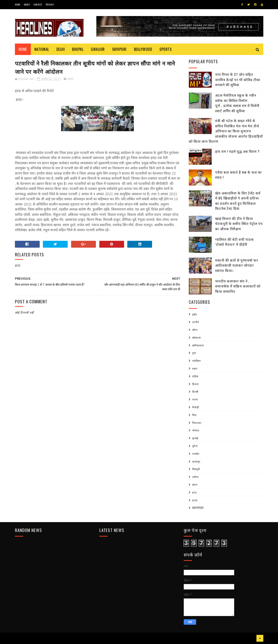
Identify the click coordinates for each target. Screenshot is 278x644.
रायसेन (196, 454)
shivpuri (198, 508)
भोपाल (196, 430)
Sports (165, 49)
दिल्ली (195, 392)
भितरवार (197, 423)
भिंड (194, 415)
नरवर (195, 399)
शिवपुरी (196, 469)
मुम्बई (195, 438)
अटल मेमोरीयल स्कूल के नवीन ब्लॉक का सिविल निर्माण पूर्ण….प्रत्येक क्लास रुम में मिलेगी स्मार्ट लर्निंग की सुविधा (237, 103)
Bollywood (143, 49)
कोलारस (196, 337)
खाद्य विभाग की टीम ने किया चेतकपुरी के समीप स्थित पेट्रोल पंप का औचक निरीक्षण (239, 223)
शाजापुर (196, 461)
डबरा (195, 368)
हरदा (71, 79)
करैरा (195, 330)
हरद (195, 492)
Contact (38, 4)
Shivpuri (119, 49)
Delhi (61, 49)
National (42, 49)
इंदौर (195, 314)
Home (18, 4)
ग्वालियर (197, 361)
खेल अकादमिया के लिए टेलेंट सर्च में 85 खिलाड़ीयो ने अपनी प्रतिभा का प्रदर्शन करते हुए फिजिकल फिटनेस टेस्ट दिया (238, 201)
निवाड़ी (196, 407)
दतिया (195, 376)
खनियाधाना (198, 345)
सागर (195, 485)
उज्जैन (196, 322)
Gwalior (98, 49)
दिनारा (196, 384)
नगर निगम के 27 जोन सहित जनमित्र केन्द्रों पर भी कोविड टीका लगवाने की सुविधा (238, 79)
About (27, 4)
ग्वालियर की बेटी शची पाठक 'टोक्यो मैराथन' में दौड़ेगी (235, 242)
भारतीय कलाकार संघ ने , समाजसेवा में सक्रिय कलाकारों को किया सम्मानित (238, 286)
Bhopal (78, 49)
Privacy (50, 4)
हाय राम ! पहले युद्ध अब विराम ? (237, 151)
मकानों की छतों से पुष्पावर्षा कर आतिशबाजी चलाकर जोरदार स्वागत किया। (237, 265)
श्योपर (196, 477)
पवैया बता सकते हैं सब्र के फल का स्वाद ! (238, 175)
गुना (194, 353)
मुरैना (195, 446)
